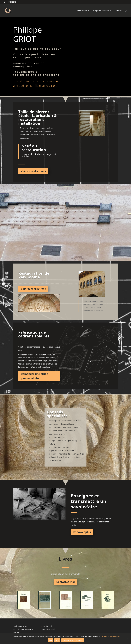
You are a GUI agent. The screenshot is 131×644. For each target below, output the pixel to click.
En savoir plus (82, 532)
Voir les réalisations (33, 171)
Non (57, 640)
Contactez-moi (65, 582)
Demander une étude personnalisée (34, 376)
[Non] (128, 639)
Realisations (82, 11)
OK (51, 640)
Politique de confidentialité (110, 636)
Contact (118, 11)
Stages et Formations (102, 11)
